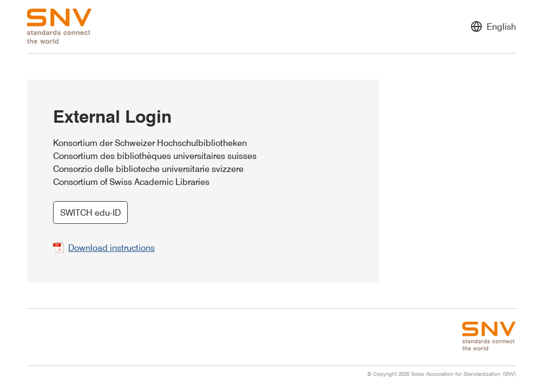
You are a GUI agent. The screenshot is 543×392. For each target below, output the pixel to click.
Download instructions (112, 248)
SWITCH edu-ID (90, 212)
